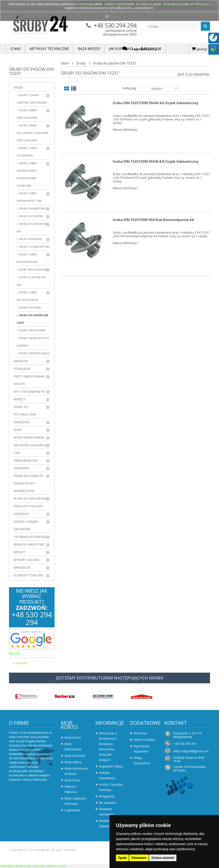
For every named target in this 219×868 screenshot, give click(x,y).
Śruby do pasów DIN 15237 (32, 319)
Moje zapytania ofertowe (75, 801)
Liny (17, 453)
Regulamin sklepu (111, 766)
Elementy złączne (28, 575)
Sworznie (21, 468)
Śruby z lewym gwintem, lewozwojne (32, 99)
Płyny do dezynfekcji (31, 498)
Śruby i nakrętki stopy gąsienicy (33, 342)
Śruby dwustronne (32, 330)
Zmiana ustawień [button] (163, 858)
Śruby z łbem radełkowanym (27, 258)
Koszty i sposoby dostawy (111, 787)
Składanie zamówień (106, 812)
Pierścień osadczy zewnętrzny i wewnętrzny (28, 483)
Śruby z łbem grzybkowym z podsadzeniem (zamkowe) (27, 174)
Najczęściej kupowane (141, 749)
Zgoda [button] (122, 858)
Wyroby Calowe (26, 560)
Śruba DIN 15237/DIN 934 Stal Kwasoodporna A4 (153, 220)
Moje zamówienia (73, 747)
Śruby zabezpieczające (34, 353)
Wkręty (19, 399)
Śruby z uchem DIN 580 (34, 247)
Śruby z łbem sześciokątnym (27, 114)
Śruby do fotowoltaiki (25, 411)
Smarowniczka (26, 460)
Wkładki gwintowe (29, 544)
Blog (15, 653)
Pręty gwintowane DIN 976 (29, 380)
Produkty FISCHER (28, 506)
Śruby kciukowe (30, 308)
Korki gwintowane (29, 437)
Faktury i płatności (71, 789)
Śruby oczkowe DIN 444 (31, 281)
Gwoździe (21, 422)
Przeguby (21, 514)
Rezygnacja (107, 796)
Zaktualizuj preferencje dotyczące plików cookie (33, 866)
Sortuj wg (129, 88)
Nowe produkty (144, 740)
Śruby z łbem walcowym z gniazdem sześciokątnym (32, 133)
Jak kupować (108, 803)
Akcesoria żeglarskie (31, 445)
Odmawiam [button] (139, 858)
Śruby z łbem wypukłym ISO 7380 (29, 197)
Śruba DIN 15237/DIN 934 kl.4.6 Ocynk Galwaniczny (155, 103)
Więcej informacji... (126, 130)
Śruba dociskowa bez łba (33, 228)
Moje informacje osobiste (76, 771)
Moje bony (72, 780)
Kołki (18, 430)
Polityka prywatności (107, 775)
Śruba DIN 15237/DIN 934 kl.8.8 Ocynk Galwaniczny (155, 161)
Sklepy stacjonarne (142, 760)
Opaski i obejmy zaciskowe (26, 525)
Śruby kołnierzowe (32, 209)
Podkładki (22, 369)
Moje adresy (73, 762)
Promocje (140, 733)
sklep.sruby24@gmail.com (191, 751)
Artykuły (22, 663)
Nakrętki (21, 361)
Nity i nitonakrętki (29, 392)
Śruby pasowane (30, 239)
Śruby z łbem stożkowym (27, 152)
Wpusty (20, 552)
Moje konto (69, 725)
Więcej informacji (35, 779)
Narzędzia (22, 567)
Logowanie (72, 810)
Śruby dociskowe (31, 216)
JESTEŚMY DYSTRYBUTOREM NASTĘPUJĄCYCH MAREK (110, 678)
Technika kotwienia (30, 537)
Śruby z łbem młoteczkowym (27, 296)
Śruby (18, 87)
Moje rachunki (75, 756)
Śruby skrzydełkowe (33, 270)
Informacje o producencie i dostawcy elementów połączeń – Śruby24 (108, 747)
